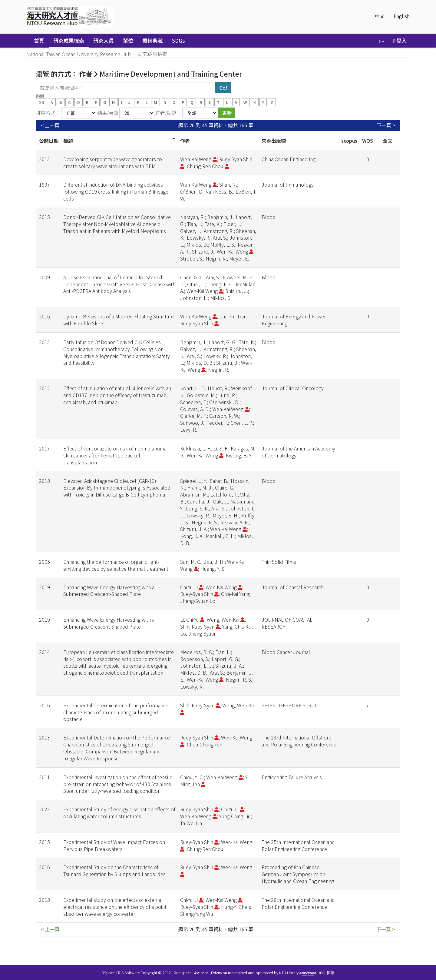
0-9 (41, 102)
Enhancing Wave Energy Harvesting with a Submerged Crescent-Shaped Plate (109, 591)
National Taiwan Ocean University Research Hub (79, 54)
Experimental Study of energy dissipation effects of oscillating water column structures (119, 813)
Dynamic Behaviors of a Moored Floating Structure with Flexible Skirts (119, 320)
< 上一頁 (50, 125)
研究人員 (104, 40)
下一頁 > (386, 125)
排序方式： (48, 113)
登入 (400, 40)
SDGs (178, 40)
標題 (68, 141)
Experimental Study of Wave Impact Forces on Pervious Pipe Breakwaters (114, 845)
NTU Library (289, 973)
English (402, 16)
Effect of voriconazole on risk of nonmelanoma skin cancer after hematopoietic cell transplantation (115, 455)
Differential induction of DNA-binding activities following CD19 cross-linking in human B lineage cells (116, 191)
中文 (380, 16)
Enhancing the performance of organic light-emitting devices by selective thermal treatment (116, 565)
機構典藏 (153, 40)
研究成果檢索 (69, 40)
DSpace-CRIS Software (121, 973)
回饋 (331, 973)
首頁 (39, 40)
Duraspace (183, 973)
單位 (128, 40)
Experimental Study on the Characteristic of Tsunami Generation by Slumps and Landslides (114, 870)
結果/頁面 (108, 113)
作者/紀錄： (168, 113)
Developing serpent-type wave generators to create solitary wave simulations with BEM (113, 163)
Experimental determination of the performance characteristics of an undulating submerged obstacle (116, 712)
